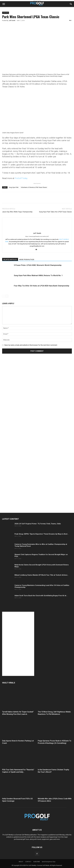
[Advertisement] (18, 395)
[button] (4, 4)
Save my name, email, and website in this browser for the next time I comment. (31, 345)
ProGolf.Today (21, 178)
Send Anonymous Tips (49, 862)
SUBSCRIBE (37, 862)
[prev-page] (3, 296)
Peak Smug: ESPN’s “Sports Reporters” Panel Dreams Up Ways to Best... (42, 534)
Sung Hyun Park (14, 187)
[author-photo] (37, 230)
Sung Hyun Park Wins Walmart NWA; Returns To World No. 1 (38, 275)
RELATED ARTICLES (10, 260)
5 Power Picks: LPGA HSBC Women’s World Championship (38, 265)
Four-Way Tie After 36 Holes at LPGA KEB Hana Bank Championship (42, 286)
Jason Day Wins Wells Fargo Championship (17, 212)
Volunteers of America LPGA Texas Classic (34, 187)
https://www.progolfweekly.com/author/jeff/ (37, 236)
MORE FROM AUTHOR (27, 260)
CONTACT (28, 862)
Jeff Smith (12, 20)
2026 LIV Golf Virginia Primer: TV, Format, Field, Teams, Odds (38, 524)
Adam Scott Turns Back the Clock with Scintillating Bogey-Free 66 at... (41, 596)
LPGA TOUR (6, 13)
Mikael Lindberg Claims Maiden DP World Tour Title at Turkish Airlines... (42, 575)
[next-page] (7, 296)
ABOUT (21, 862)
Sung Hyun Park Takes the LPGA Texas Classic (55, 212)
